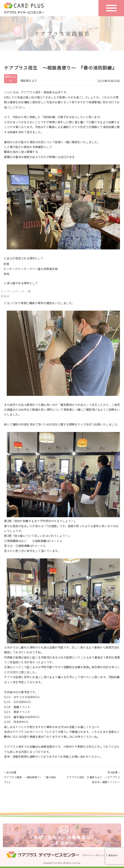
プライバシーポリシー (93, 855)
